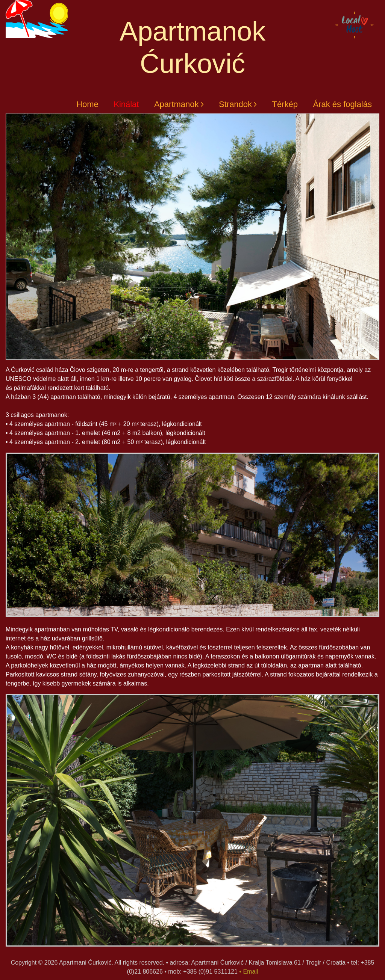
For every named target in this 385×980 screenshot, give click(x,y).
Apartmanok (177, 104)
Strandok (235, 104)
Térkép (285, 104)
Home (87, 104)
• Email (249, 972)
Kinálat (126, 104)
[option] (192, 539)
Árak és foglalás (342, 104)
